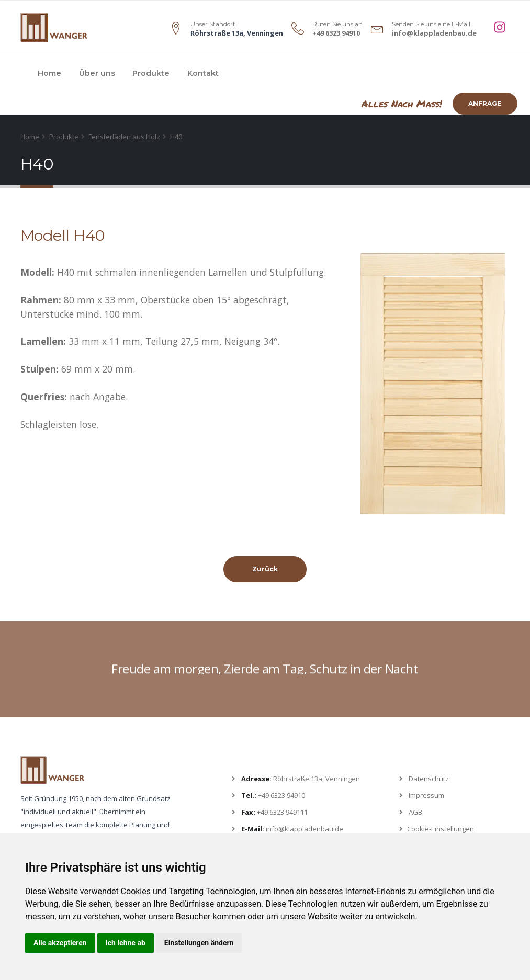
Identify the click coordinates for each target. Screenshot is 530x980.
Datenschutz (429, 779)
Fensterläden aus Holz (124, 137)
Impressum (426, 795)
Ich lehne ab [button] (126, 943)
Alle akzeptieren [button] (60, 943)
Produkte (151, 73)
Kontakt (203, 73)
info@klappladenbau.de (434, 33)
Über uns (97, 73)
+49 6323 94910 (336, 33)
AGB (415, 812)
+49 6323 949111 (282, 812)
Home (49, 73)
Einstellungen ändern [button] (199, 943)
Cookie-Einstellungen (441, 829)
